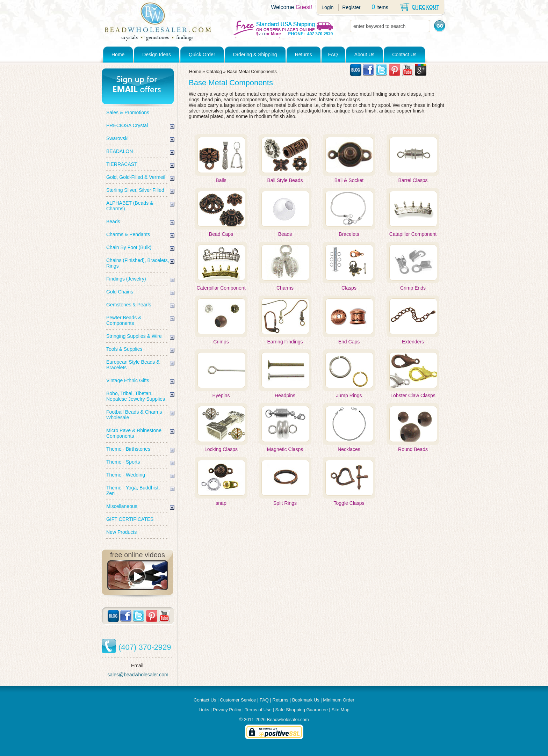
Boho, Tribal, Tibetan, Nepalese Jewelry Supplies (136, 396)
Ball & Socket (349, 180)
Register (351, 7)
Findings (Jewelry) (126, 279)
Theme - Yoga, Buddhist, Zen (133, 490)
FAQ (333, 54)
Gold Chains (120, 292)
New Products (121, 532)
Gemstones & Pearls (129, 305)
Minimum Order (339, 700)
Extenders (413, 342)
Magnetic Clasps (285, 449)
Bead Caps (221, 234)
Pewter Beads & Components (124, 320)
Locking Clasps (221, 449)
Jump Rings (349, 395)
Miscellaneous (122, 506)
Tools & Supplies (124, 349)
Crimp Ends (413, 288)
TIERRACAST (122, 164)
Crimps (221, 342)
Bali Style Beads (285, 180)
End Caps (349, 342)
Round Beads (413, 449)
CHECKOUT (426, 7)
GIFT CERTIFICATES (130, 519)
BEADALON (120, 151)
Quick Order (202, 54)
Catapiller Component (413, 234)
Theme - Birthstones (128, 449)
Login (327, 7)
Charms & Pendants (128, 234)
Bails (221, 180)
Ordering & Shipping (255, 54)
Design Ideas (157, 54)
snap (221, 503)
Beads (113, 221)
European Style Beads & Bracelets (133, 365)
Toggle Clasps (349, 503)
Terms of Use (258, 710)
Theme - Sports (123, 462)
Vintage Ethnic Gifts (128, 380)
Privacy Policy (227, 710)
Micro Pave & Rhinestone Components (134, 433)
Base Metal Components (252, 71)
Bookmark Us (306, 700)
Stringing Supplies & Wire (134, 336)
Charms (285, 288)
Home (118, 54)
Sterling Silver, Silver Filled (135, 190)
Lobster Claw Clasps (413, 395)
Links (204, 710)
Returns (304, 54)
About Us (365, 54)
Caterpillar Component (221, 288)
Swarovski (117, 138)
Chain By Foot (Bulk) (129, 247)
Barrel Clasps (413, 180)
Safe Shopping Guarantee (302, 710)
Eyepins (221, 395)
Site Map (341, 710)
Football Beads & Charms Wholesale (134, 415)
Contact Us (404, 54)
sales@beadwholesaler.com (138, 675)
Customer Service (238, 700)
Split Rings (285, 503)
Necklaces (349, 449)
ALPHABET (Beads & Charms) (130, 206)
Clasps (349, 288)
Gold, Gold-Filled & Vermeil (136, 177)
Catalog (214, 71)
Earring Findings (285, 342)
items (382, 7)
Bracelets (349, 234)
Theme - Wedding (126, 475)
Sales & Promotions (128, 112)
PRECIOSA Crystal (127, 125)
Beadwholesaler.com (288, 719)
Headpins (285, 395)
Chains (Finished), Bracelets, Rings (138, 263)
